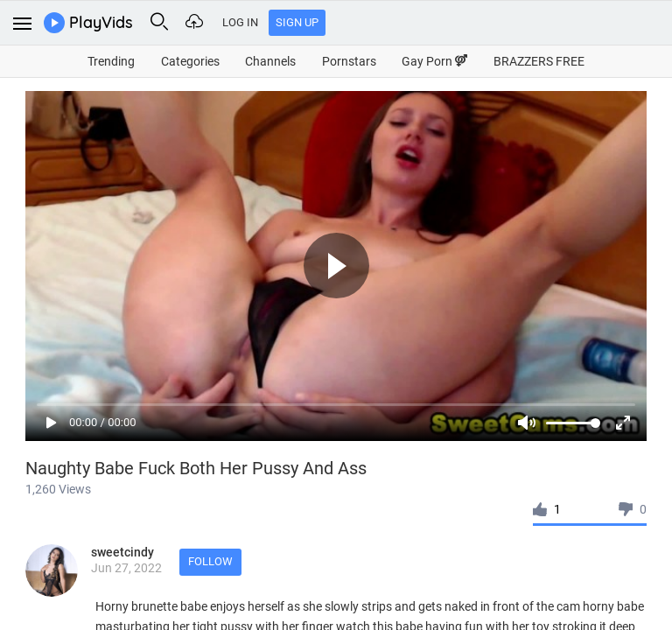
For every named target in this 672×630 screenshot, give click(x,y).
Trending (111, 61)
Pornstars (349, 61)
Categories (190, 61)
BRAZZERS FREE (539, 61)
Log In (240, 22)
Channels (270, 61)
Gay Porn (434, 61)
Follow (210, 561)
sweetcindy (122, 552)
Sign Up (297, 22)
